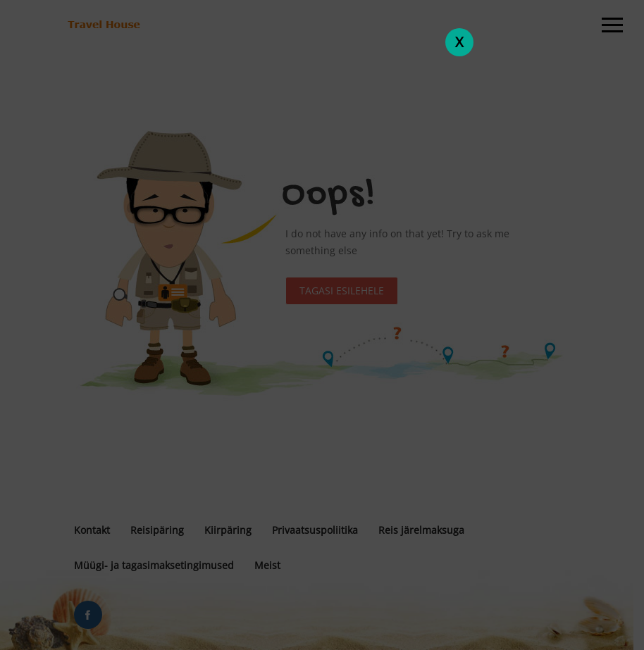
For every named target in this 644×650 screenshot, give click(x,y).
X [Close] (459, 42)
